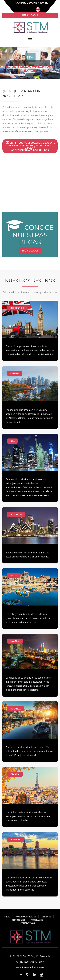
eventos (30, 71)
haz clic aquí (30, 15)
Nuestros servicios (26, 917)
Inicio (7, 917)
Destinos (46, 917)
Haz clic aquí (30, 251)
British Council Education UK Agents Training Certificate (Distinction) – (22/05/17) (30, 146)
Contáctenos (28, 923)
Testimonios (19, 920)
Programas (37, 920)
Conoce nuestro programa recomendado (30, 67)
